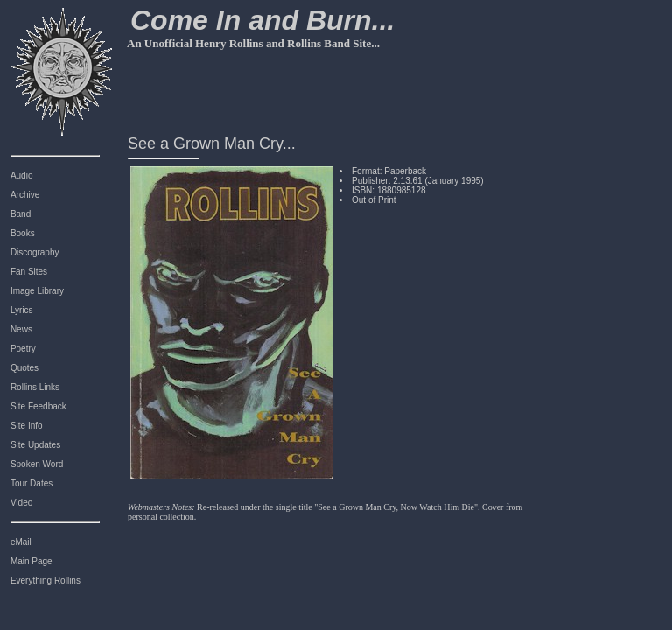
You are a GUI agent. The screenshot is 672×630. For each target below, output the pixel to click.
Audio (22, 175)
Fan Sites (29, 272)
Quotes (24, 368)
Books (23, 233)
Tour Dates (31, 483)
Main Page (31, 561)
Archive (25, 195)
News (21, 329)
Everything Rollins (45, 581)
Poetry (23, 349)
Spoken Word (37, 464)
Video (21, 503)
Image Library (37, 291)
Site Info (27, 426)
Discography (35, 252)
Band (21, 214)
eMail (21, 542)
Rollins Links (35, 387)
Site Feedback (38, 406)
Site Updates (35, 445)
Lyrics (22, 310)
